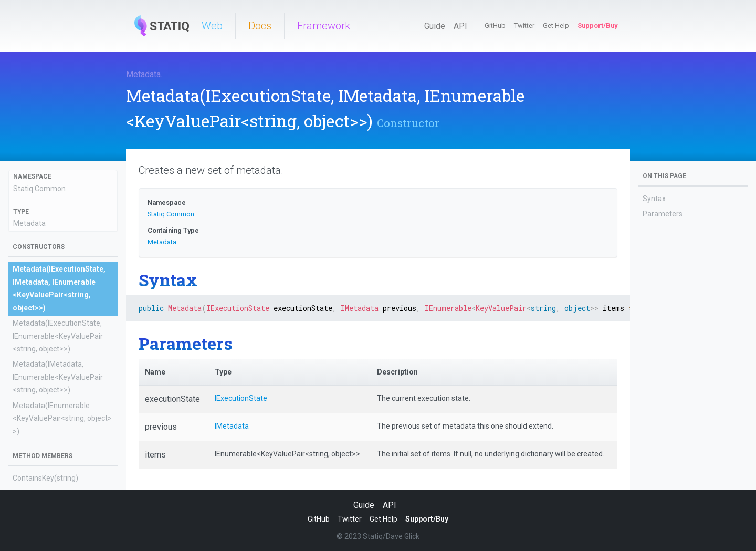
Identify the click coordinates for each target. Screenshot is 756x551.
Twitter (524, 25)
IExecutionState (241, 398)
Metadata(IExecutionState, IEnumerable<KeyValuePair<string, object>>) (58, 336)
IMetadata (232, 426)
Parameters (663, 214)
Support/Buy (597, 25)
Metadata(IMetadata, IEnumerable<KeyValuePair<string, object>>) (58, 377)
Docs (260, 26)
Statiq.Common (39, 189)
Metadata (143, 74)
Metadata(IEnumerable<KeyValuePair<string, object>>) (62, 418)
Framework (324, 26)
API (460, 26)
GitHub (495, 25)
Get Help (556, 25)
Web (212, 26)
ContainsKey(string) (45, 478)
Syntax (654, 199)
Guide (435, 26)
